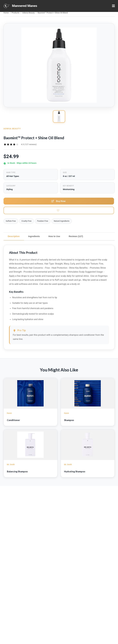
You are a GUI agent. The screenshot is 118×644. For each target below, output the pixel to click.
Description (14, 236)
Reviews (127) (76, 236)
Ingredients (34, 236)
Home (6, 13)
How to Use (54, 236)
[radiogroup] (11, 144)
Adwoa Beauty (28, 13)
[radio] (5, 144)
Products (16, 13)
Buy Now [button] (58, 201)
